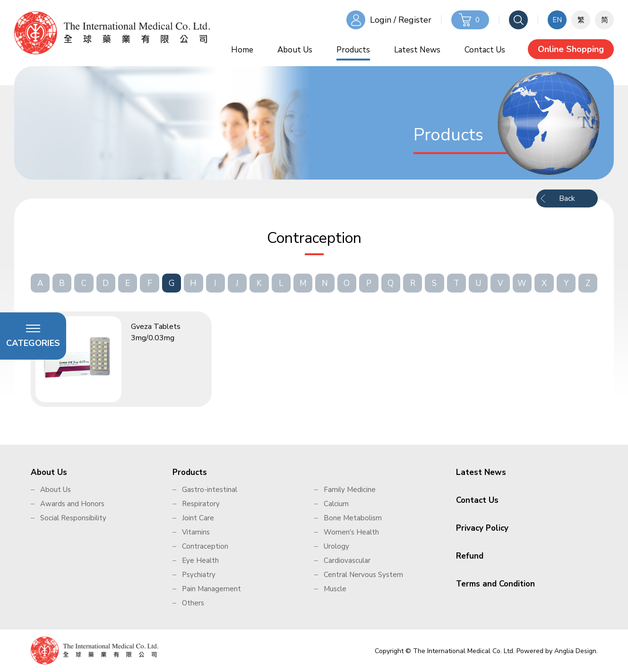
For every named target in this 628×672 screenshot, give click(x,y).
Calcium (336, 504)
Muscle (335, 589)
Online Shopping (571, 49)
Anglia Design (575, 651)
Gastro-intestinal (210, 490)
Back (567, 198)
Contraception (205, 546)
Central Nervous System (363, 575)
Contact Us (485, 50)
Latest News (417, 50)
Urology (336, 546)
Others (193, 603)
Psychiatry (199, 575)
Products (353, 50)
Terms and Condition (495, 584)
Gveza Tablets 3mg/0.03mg (156, 332)
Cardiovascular (347, 560)
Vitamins (196, 532)
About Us (295, 50)
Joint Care (198, 518)
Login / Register (401, 20)
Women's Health (351, 532)
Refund (470, 556)
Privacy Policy (482, 528)
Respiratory (201, 504)
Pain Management (211, 589)
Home (242, 50)
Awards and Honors (72, 504)
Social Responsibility (73, 518)
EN (557, 20)
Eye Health (200, 560)
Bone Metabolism (353, 518)
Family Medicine (350, 490)
